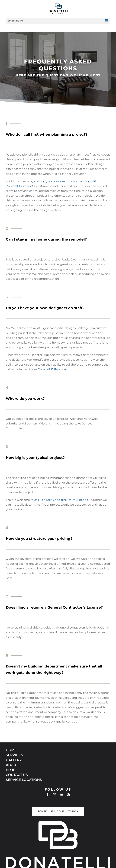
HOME (11, 750)
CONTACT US (17, 775)
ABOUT (12, 765)
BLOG (11, 770)
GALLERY (14, 760)
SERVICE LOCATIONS (24, 780)
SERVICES (14, 755)
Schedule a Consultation (58, 811)
